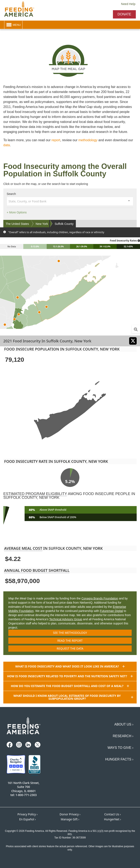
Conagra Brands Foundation (100, 598)
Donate (124, 14)
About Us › (124, 724)
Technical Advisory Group (66, 619)
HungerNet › (112, 819)
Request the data (70, 648)
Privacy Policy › (27, 814)
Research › (123, 736)
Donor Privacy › (70, 814)
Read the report (70, 641)
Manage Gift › (70, 819)
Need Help (128, 4)
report (56, 140)
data (7, 145)
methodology (88, 140)
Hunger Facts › (119, 759)
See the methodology (70, 633)
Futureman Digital (111, 611)
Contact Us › (112, 814)
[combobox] (70, 201)
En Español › (27, 819)
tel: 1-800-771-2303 (24, 795)
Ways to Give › (120, 748)
